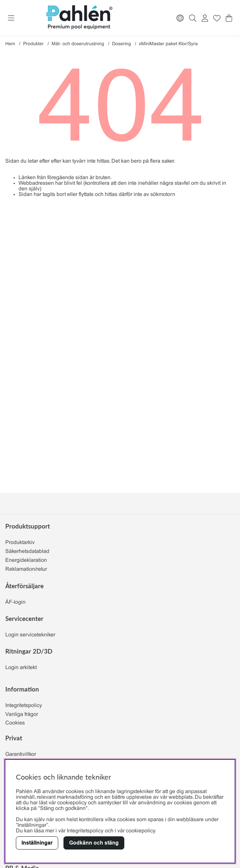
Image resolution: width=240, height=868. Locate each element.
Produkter (33, 44)
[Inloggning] (205, 18)
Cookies (15, 723)
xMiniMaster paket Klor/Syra (168, 44)
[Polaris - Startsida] (79, 18)
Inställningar (37, 843)
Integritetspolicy (24, 706)
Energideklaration (26, 560)
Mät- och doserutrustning (78, 44)
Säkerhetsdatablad (27, 551)
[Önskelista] (217, 18)
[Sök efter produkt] (193, 18)
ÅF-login (15, 602)
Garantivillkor (21, 754)
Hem (10, 44)
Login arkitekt (21, 668)
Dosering (121, 44)
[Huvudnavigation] (11, 18)
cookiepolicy (140, 831)
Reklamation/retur (26, 569)
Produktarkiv (20, 543)
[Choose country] (180, 18)
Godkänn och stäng (94, 843)
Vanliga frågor (22, 714)
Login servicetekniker (30, 635)
